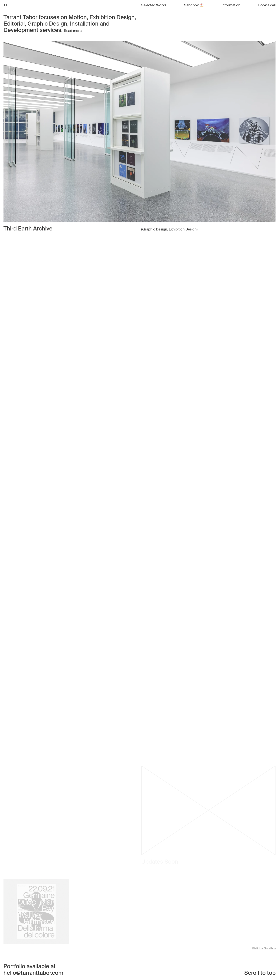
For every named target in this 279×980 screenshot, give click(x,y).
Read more (73, 31)
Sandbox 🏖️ (194, 5)
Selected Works (154, 5)
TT (6, 5)
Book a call (267, 5)
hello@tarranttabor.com (33, 973)
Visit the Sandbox (264, 949)
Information (231, 5)
